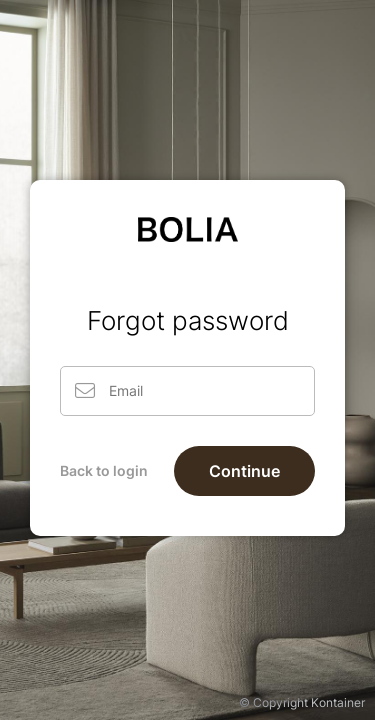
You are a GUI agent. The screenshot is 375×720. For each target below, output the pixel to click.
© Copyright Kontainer (302, 702)
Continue (244, 471)
